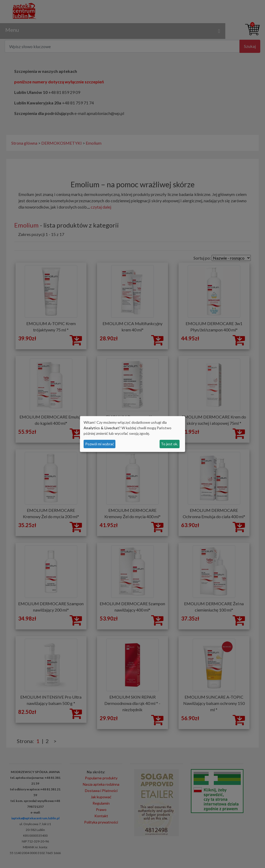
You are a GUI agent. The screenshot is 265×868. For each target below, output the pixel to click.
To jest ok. (169, 444)
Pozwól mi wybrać (100, 444)
